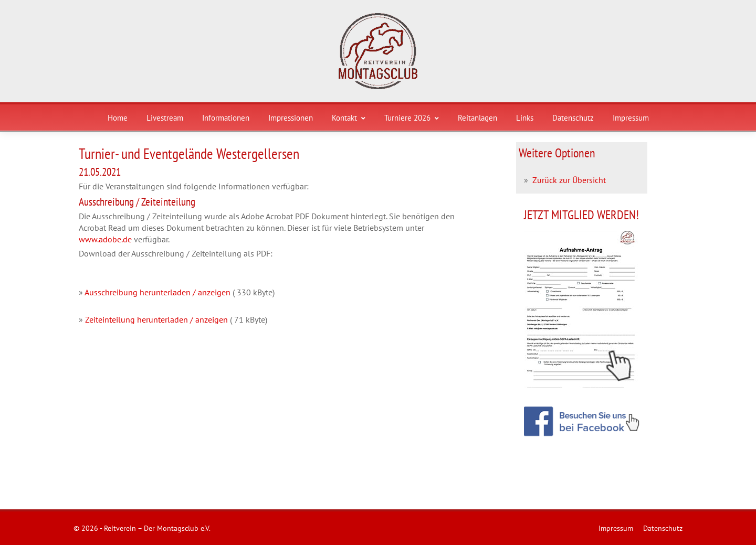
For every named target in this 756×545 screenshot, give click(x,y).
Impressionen (291, 118)
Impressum (631, 118)
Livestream (165, 118)
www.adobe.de (105, 239)
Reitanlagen (477, 118)
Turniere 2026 (412, 118)
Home (118, 118)
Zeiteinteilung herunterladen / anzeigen (156, 319)
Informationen (226, 118)
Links (525, 118)
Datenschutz (573, 118)
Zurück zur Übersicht (569, 180)
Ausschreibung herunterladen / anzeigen (157, 292)
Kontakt (349, 118)
